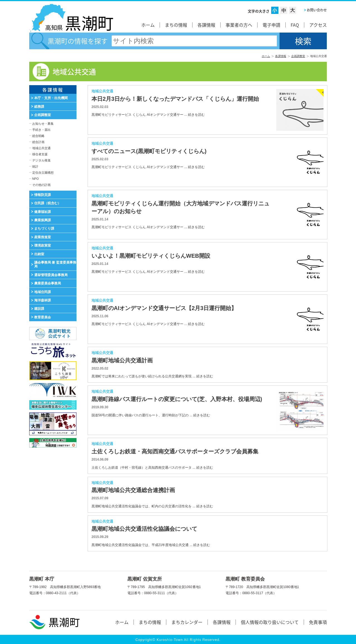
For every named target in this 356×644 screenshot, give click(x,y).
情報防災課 (43, 195)
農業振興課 (43, 220)
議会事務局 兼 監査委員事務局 (55, 264)
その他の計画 (41, 185)
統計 (35, 166)
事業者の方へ (239, 25)
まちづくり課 (44, 228)
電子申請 (271, 25)
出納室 (39, 254)
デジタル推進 (41, 160)
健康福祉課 (43, 212)
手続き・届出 (41, 130)
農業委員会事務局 (48, 283)
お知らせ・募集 (43, 124)
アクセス (318, 25)
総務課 (39, 107)
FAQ (295, 25)
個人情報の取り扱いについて (270, 622)
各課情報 (206, 25)
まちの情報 (176, 25)
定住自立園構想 (43, 173)
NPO (35, 179)
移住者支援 (40, 154)
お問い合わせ (317, 10)
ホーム (148, 25)
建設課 (39, 309)
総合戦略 (38, 136)
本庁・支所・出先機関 (51, 98)
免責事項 (318, 622)
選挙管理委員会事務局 (51, 275)
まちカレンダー (187, 622)
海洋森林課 (43, 300)
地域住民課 (43, 292)
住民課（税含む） (48, 203)
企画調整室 (298, 56)
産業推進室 (43, 237)
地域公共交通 (41, 148)
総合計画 (38, 142)
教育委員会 (43, 317)
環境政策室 (43, 245)
